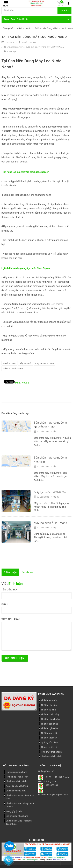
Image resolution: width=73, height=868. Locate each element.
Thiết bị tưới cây (49, 738)
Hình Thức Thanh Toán (17, 777)
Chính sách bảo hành (16, 781)
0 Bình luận (10, 52)
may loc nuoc (13, 47)
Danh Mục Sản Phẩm (37, 19)
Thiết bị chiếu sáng (50, 714)
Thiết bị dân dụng (49, 724)
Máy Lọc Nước (24, 28)
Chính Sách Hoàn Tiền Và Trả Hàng (20, 797)
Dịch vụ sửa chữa (49, 742)
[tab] (10, 572)
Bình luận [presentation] (10, 572)
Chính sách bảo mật (16, 791)
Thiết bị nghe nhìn (50, 728)
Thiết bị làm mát (49, 733)
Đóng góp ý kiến (14, 811)
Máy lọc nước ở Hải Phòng (51, 523)
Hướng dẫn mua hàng (17, 772)
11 (56, 497)
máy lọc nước (25, 47)
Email (5, 604)
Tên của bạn (10, 590)
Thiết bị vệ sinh (48, 710)
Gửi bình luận (15, 658)
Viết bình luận (11, 619)
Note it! (26, 383)
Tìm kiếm (64, 11)
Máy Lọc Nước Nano (55, 47)
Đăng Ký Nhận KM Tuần (18, 786)
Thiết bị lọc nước (49, 700)
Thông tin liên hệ (49, 747)
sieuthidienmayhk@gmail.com (53, 795)
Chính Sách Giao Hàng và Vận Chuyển (21, 805)
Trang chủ (8, 28)
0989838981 (52, 785)
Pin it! (18, 383)
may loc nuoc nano (39, 47)
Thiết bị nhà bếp (49, 705)
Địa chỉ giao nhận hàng (17, 816)
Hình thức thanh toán (51, 752)
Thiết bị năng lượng (50, 719)
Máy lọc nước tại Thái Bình (51, 492)
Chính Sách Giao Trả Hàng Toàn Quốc (19, 822)
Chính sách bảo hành (51, 756)
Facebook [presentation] (27, 572)
